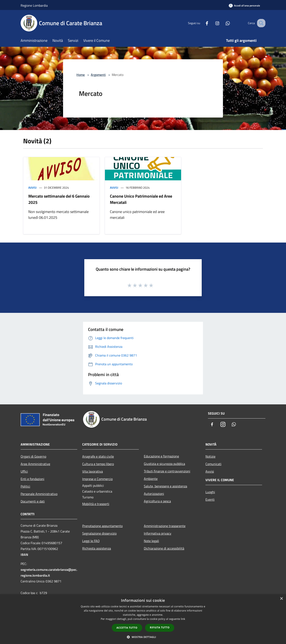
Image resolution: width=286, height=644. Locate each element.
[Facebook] (203, 23)
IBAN (24, 555)
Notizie (210, 456)
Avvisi (32, 188)
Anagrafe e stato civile (98, 456)
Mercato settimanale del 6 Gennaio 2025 (59, 199)
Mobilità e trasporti (96, 504)
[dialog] (143, 619)
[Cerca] (260, 23)
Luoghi (210, 492)
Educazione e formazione (161, 456)
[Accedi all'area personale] (244, 6)
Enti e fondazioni (32, 479)
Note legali (151, 541)
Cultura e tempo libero (98, 464)
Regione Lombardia (34, 5)
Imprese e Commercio (97, 479)
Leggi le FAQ (91, 541)
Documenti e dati (33, 501)
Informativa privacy (158, 533)
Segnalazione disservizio (99, 533)
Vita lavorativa (93, 471)
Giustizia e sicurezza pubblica (164, 464)
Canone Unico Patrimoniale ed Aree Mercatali (141, 199)
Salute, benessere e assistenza (165, 486)
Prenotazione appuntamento (102, 526)
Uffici (24, 471)
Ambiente (151, 479)
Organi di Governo (33, 456)
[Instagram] (213, 23)
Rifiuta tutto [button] (160, 627)
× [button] (281, 599)
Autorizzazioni (154, 494)
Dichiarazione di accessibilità (164, 548)
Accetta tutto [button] (127, 628)
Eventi (210, 499)
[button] (143, 637)
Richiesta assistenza (97, 548)
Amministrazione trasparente (165, 526)
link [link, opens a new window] (183, 619)
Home (81, 75)
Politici (25, 486)
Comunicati (213, 464)
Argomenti (98, 75)
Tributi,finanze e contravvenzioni (167, 471)
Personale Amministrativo (39, 494)
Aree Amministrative (35, 464)
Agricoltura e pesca (157, 501)
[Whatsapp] (223, 23)
